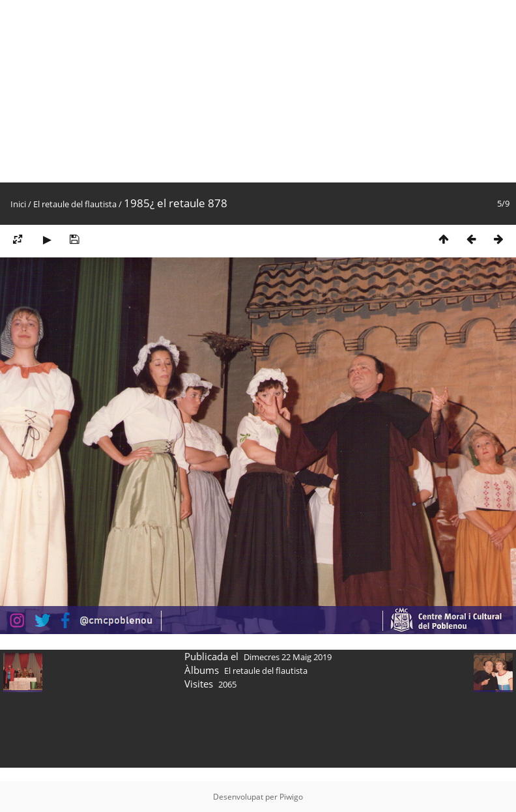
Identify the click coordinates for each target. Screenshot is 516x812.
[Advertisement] (171, 91)
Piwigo (291, 797)
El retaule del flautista (75, 204)
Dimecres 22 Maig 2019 (288, 657)
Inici (18, 204)
